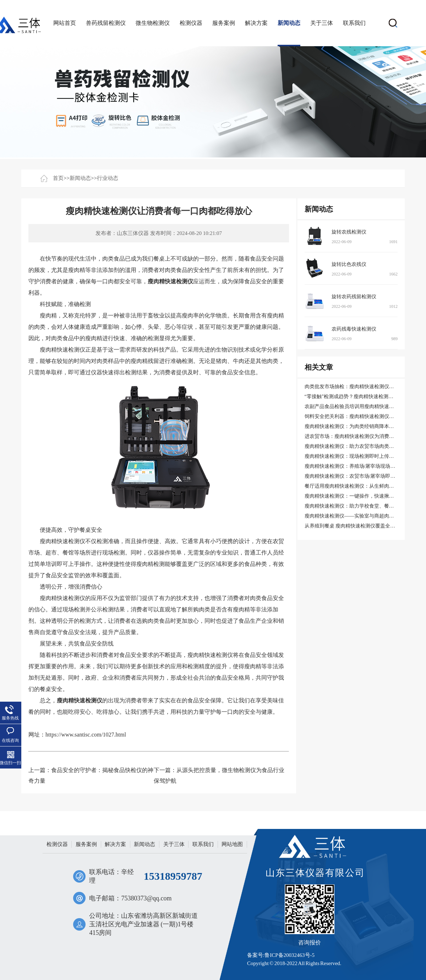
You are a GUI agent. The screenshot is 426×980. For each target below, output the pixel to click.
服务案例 (224, 23)
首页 (58, 178)
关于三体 (322, 23)
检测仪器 (191, 23)
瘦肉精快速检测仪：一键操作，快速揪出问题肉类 (359, 496)
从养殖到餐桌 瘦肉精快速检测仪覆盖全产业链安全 (360, 526)
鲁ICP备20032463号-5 (290, 955)
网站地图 (232, 844)
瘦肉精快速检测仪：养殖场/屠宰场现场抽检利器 (357, 466)
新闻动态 (289, 23)
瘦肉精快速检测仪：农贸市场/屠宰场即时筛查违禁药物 (365, 476)
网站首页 (65, 23)
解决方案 (256, 23)
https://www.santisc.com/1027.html (86, 735)
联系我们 (354, 23)
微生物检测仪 (153, 23)
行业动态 (108, 178)
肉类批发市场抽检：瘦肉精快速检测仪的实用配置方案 (364, 387)
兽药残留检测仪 (106, 23)
